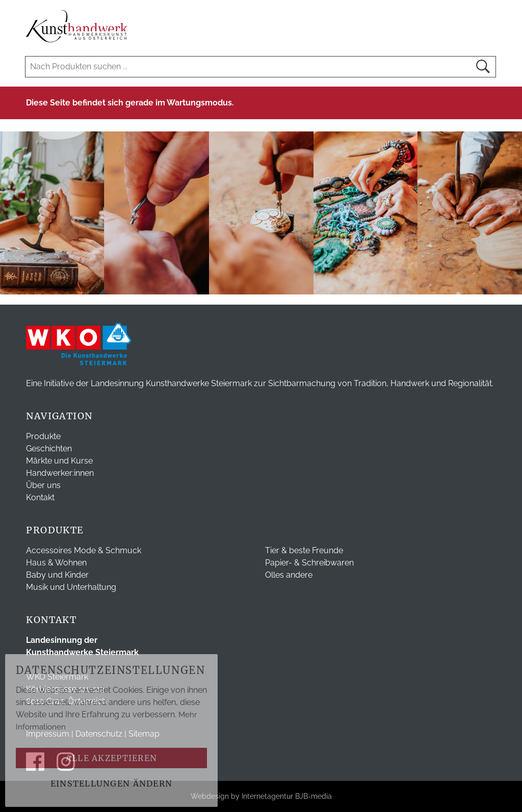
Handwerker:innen (60, 473)
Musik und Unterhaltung (71, 587)
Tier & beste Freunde (304, 550)
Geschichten (49, 449)
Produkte (43, 436)
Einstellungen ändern (112, 783)
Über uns (43, 485)
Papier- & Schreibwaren (309, 563)
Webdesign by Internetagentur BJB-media (261, 796)
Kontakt (40, 497)
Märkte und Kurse (59, 461)
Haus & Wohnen (56, 563)
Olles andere (289, 575)
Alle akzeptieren (111, 758)
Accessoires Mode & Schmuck (84, 550)
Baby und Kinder (57, 575)
